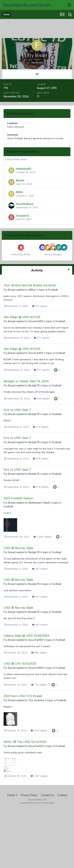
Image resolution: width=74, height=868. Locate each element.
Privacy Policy (29, 795)
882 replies (39, 653)
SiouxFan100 (36, 321)
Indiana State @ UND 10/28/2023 (26, 636)
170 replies (40, 306)
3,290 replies (43, 537)
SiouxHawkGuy (25, 204)
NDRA (19, 192)
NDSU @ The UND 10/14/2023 (25, 742)
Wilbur (32, 290)
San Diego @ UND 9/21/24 (22, 317)
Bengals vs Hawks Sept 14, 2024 (26, 381)
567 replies (40, 569)
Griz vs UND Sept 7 (17, 410)
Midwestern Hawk (39, 503)
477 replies (42, 338)
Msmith (20, 180)
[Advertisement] (38, 29)
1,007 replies (39, 776)
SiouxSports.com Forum (27, 5)
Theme (12, 795)
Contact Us (47, 795)
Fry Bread (9, 290)
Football (53, 290)
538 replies (42, 398)
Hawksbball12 (24, 169)
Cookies (62, 795)
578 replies (41, 427)
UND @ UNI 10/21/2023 (20, 664)
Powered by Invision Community (37, 803)
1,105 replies (39, 730)
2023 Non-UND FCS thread (23, 696)
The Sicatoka (36, 700)
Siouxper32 (22, 216)
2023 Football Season (18, 498)
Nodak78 (34, 385)
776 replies (39, 685)
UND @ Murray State (18, 548)
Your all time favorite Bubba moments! (30, 285)
